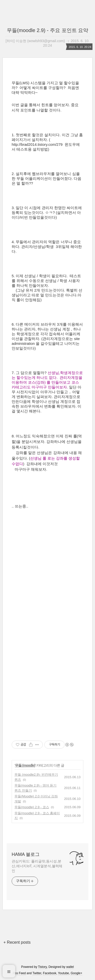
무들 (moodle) (25, 765)
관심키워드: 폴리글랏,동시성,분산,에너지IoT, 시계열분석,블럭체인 (37, 866)
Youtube (64, 973)
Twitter (37, 973)
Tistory (42, 967)
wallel (70, 967)
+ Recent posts (17, 942)
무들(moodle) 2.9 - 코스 (32, 807)
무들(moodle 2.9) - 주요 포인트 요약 (48, 30)
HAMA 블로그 (26, 854)
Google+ (77, 973)
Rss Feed (19, 973)
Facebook (50, 973)
